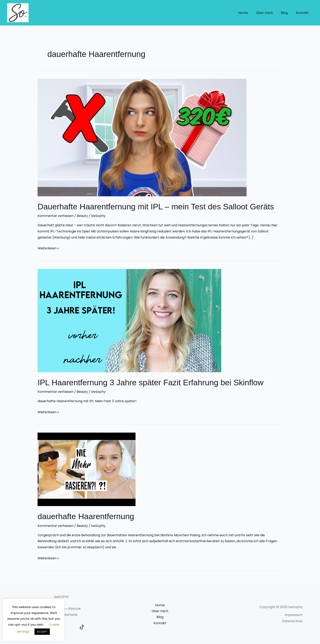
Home (249, 13)
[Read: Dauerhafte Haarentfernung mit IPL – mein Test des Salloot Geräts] (142, 137)
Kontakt (303, 13)
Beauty (83, 216)
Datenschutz (292, 620)
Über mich (268, 13)
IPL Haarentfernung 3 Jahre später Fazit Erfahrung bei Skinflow (152, 382)
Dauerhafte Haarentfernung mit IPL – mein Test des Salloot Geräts (158, 207)
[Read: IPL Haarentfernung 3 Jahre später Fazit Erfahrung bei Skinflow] (129, 320)
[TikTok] (82, 627)
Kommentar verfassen (56, 216)
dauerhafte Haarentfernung (87, 516)
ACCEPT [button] (42, 632)
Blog (287, 13)
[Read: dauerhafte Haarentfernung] (87, 469)
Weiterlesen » (48, 248)
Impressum (294, 615)
